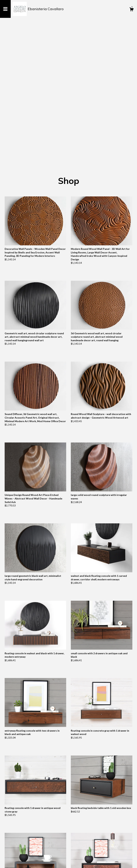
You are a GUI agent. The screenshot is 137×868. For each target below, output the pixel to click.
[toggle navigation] (5, 9)
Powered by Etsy (44, 863)
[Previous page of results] (59, 853)
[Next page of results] (78, 853)
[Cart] (131, 10)
